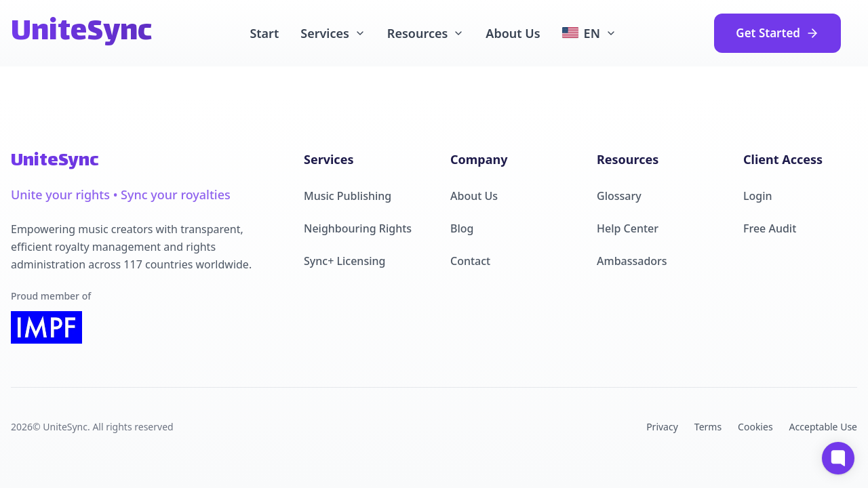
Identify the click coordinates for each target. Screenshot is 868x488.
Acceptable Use (823, 427)
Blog (462, 228)
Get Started (777, 33)
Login (758, 196)
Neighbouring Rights (358, 228)
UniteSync (81, 33)
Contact (470, 261)
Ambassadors (632, 261)
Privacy (662, 427)
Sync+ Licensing (344, 261)
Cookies (755, 427)
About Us (513, 33)
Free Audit (770, 228)
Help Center (628, 228)
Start (264, 33)
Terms (708, 427)
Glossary (619, 196)
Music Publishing (348, 196)
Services (333, 33)
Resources (426, 33)
